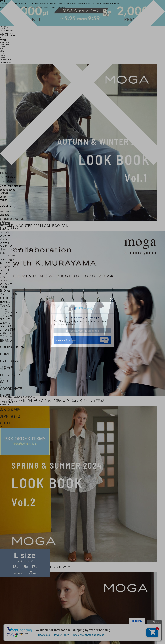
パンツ (4, 239)
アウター (5, 236)
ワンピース (6, 246)
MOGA (4, 200)
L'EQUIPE (6, 206)
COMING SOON (12, 219)
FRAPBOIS (6, 181)
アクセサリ (6, 284)
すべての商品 (7, 177)
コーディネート (9, 312)
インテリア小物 (9, 294)
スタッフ (5, 319)
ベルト (4, 280)
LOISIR (4, 193)
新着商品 (5, 302)
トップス (5, 232)
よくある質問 (7, 330)
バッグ (4, 273)
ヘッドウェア (7, 256)
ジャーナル (6, 326)
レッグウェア (7, 263)
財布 (2, 277)
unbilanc (5, 215)
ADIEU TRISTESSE (11, 186)
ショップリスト (9, 316)
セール (4, 309)
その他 (4, 287)
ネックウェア (7, 260)
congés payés (8, 190)
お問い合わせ (7, 333)
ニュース (5, 323)
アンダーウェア (9, 267)
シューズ (5, 270)
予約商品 (5, 306)
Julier (3, 197)
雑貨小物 (5, 291)
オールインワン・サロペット (16, 249)
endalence (6, 211)
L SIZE (5, 224)
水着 (2, 253)
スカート (5, 243)
